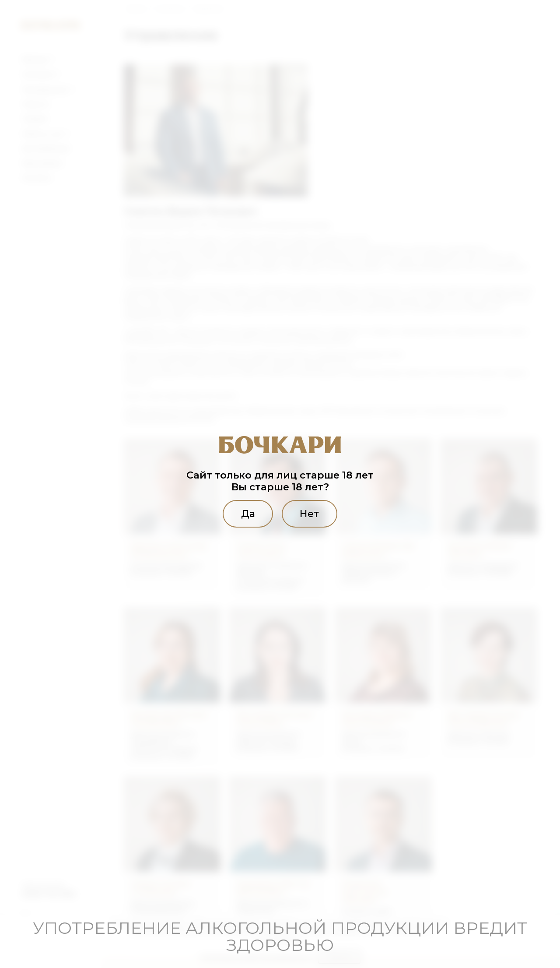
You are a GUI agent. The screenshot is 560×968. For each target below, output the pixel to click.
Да (248, 514)
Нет (310, 514)
